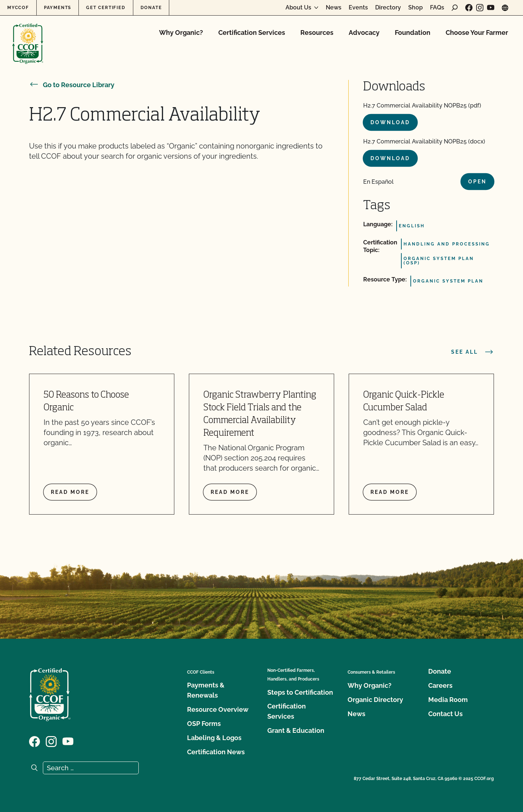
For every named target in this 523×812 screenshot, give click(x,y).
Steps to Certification (300, 692)
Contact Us (445, 714)
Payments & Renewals (206, 690)
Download (390, 122)
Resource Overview (218, 709)
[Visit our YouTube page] (491, 8)
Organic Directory (375, 700)
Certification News (216, 752)
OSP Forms (204, 724)
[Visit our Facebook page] (469, 8)
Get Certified (106, 8)
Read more (70, 492)
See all (473, 352)
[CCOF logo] (28, 36)
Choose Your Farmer (477, 33)
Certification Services (252, 33)
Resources (317, 33)
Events (358, 8)
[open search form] (455, 8)
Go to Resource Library (72, 85)
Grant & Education (296, 730)
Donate (151, 8)
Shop (415, 8)
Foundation (413, 33)
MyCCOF (18, 8)
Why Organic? (181, 33)
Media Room (448, 700)
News (334, 8)
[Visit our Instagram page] (480, 8)
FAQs (437, 8)
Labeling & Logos (214, 738)
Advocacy (364, 33)
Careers (440, 685)
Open (477, 182)
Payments (58, 8)
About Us (298, 8)
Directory (388, 8)
